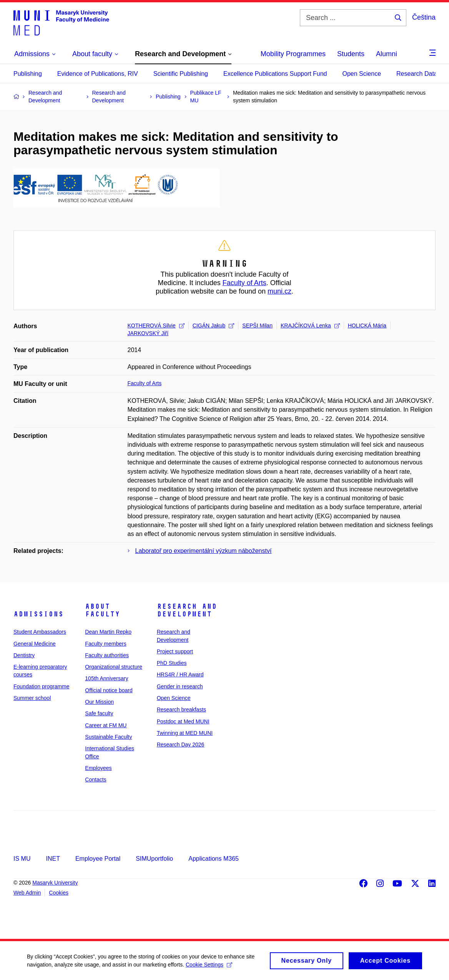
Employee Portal (98, 859)
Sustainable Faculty (108, 737)
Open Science (362, 74)
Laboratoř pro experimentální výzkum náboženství (204, 551)
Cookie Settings (209, 968)
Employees (98, 768)
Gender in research (180, 686)
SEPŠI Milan (257, 326)
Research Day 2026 (181, 745)
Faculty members (106, 644)
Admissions (38, 614)
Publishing (28, 74)
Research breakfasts (181, 710)
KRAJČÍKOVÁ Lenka (310, 326)
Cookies (59, 893)
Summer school (32, 698)
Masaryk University (55, 883)
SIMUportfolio (154, 859)
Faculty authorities (107, 655)
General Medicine (35, 644)
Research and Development (187, 610)
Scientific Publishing (181, 74)
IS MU (22, 859)
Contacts (96, 780)
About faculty (102, 610)
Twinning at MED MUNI (185, 733)
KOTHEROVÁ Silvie (156, 326)
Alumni (387, 54)
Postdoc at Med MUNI (183, 721)
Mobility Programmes (293, 54)
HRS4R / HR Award (180, 674)
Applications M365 (214, 859)
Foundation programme (42, 686)
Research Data (417, 74)
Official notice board (109, 690)
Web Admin (27, 893)
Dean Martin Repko (108, 632)
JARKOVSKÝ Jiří (148, 333)
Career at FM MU (106, 725)
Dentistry (24, 655)
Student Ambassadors (40, 632)
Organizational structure (114, 667)
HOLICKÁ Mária (367, 326)
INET (53, 859)
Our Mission (99, 702)
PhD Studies (172, 663)
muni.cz (279, 291)
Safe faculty (99, 713)
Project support (175, 651)
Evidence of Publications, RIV (98, 74)
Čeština (424, 17)
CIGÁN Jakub (214, 326)
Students (351, 54)
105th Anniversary (106, 678)
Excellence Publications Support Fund (275, 74)
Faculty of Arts (244, 283)
